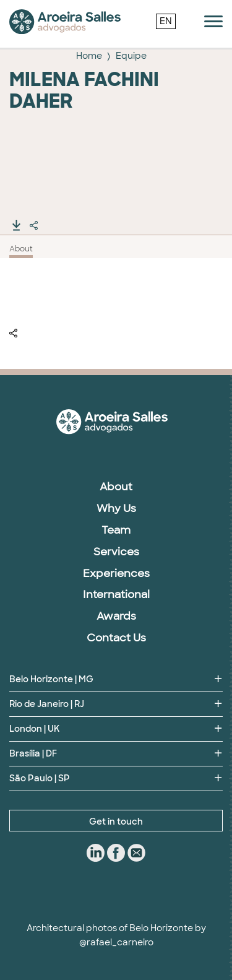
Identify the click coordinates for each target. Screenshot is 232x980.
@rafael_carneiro (116, 942)
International (116, 594)
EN (166, 21)
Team (116, 530)
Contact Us (116, 638)
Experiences (116, 573)
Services (116, 552)
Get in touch (116, 822)
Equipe (131, 56)
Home (89, 56)
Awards (116, 616)
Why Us (116, 508)
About (21, 249)
